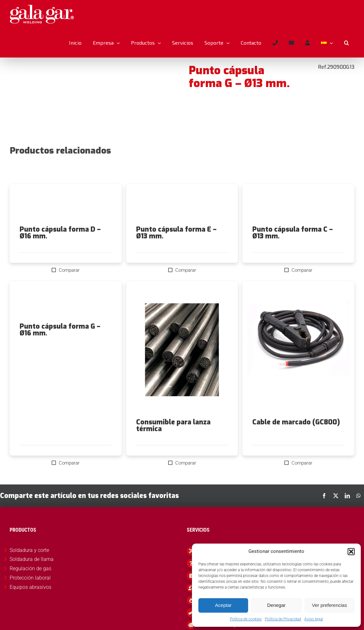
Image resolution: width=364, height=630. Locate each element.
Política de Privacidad (283, 619)
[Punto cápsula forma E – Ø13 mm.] (182, 205)
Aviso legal (314, 619)
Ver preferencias (329, 605)
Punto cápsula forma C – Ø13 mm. (293, 233)
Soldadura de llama (32, 559)
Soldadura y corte (29, 550)
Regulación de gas (30, 568)
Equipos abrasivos (30, 587)
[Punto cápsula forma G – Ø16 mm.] (66, 302)
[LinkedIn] (347, 496)
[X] (336, 496)
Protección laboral (30, 578)
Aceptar (223, 605)
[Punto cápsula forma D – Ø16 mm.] (66, 205)
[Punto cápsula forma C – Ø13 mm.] (298, 205)
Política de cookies (246, 619)
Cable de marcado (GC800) (296, 422)
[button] (351, 552)
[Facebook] (324, 496)
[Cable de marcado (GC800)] (298, 350)
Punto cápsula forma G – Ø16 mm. (60, 330)
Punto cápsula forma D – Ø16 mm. (60, 233)
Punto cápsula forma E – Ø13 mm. (176, 233)
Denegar (276, 605)
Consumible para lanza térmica (173, 426)
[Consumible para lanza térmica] (182, 350)
